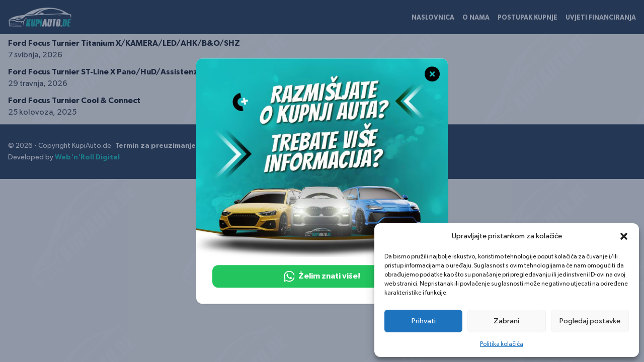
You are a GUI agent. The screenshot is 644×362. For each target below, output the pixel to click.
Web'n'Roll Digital (87, 157)
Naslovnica (433, 18)
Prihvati (424, 321)
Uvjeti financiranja (601, 18)
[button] (624, 236)
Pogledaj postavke (590, 321)
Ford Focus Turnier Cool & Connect (74, 101)
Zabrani (506, 321)
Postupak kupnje (528, 18)
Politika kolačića (502, 344)
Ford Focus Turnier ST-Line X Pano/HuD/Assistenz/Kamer (118, 72)
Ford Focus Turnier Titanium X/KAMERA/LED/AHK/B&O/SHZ (124, 43)
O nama (476, 18)
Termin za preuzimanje (155, 146)
